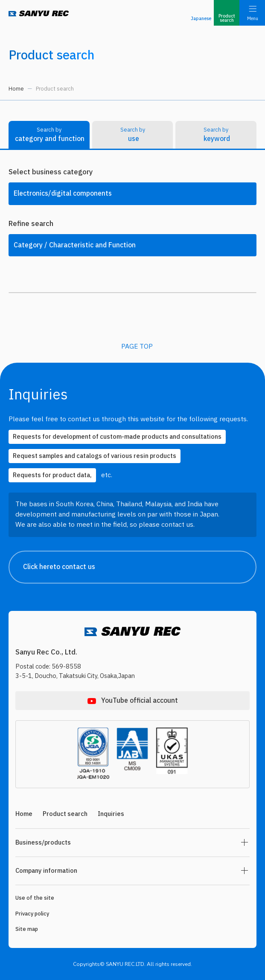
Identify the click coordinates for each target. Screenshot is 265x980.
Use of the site (35, 898)
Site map (27, 929)
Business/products (43, 843)
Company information (46, 871)
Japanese (201, 19)
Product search (65, 814)
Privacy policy (32, 914)
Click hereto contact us (139, 567)
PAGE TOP (137, 347)
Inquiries (111, 814)
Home (16, 89)
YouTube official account (140, 701)
